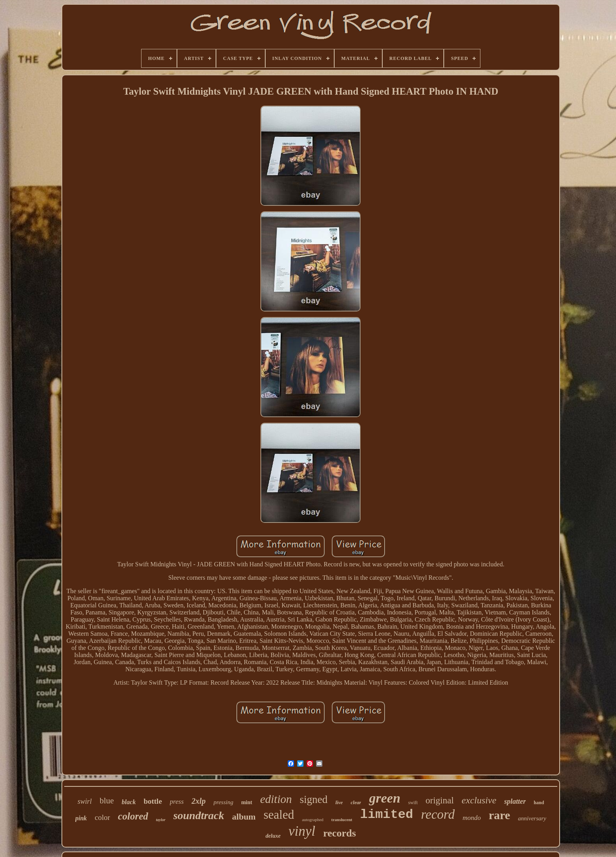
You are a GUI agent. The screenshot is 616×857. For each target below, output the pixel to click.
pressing (223, 802)
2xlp (199, 801)
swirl (85, 801)
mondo (472, 818)
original (440, 800)
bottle (153, 801)
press (177, 802)
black (129, 802)
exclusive (479, 800)
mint (247, 802)
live (339, 802)
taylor (161, 820)
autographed (313, 820)
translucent (342, 820)
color (102, 817)
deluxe (273, 836)
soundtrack (199, 815)
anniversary (532, 818)
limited (387, 815)
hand (539, 803)
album (244, 817)
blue (107, 801)
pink (81, 818)
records (340, 833)
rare (499, 815)
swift (413, 803)
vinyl (302, 831)
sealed (279, 815)
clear (356, 802)
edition (276, 799)
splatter (515, 801)
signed (314, 799)
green (384, 798)
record (438, 814)
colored (133, 816)
